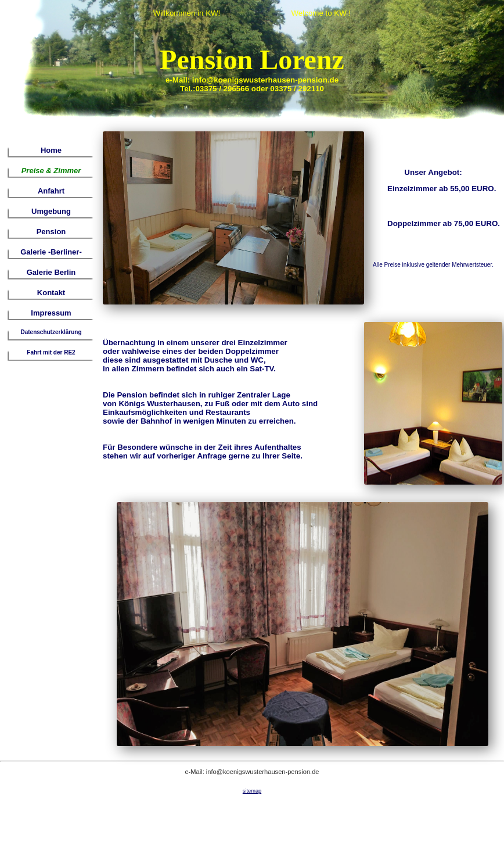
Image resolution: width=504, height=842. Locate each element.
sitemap (252, 791)
